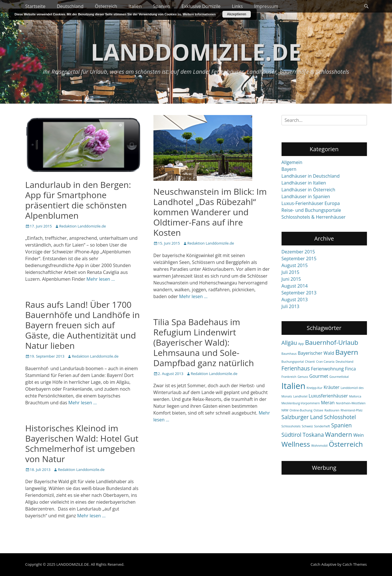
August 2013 (295, 300)
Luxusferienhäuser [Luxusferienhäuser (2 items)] (328, 396)
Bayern (289, 169)
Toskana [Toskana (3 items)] (313, 435)
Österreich (106, 6)
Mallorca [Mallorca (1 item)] (355, 396)
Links (237, 6)
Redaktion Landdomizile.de (83, 226)
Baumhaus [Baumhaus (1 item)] (289, 354)
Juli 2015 (291, 272)
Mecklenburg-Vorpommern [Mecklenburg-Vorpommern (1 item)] (301, 403)
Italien (135, 6)
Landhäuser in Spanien (306, 196)
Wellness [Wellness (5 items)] (296, 444)
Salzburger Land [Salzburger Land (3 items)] (302, 417)
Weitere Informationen (199, 14)
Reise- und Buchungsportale (311, 210)
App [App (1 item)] (301, 344)
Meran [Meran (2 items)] (328, 403)
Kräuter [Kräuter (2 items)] (332, 387)
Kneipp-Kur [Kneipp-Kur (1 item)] (315, 388)
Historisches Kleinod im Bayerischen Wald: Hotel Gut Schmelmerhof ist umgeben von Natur (82, 443)
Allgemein (292, 162)
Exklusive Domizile (201, 6)
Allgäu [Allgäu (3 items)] (289, 343)
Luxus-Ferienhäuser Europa (311, 203)
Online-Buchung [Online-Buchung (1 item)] (301, 410)
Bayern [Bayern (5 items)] (347, 352)
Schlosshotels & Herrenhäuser (314, 217)
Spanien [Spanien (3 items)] (341, 425)
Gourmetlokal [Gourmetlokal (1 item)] (339, 377)
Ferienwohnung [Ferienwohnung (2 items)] (327, 369)
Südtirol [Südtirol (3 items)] (292, 435)
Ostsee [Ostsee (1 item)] (318, 410)
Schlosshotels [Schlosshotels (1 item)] (291, 426)
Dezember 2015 (298, 252)
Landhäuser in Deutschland (311, 176)
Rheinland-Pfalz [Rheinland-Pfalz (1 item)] (352, 410)
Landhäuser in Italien (304, 183)
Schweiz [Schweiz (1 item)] (307, 426)
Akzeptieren (237, 14)
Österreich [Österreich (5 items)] (346, 444)
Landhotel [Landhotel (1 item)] (300, 396)
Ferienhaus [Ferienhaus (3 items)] (296, 368)
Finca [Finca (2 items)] (350, 369)
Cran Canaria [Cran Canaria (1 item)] (325, 362)
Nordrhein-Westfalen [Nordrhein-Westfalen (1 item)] (351, 403)
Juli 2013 (291, 306)
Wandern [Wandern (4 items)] (339, 434)
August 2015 (295, 265)
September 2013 (299, 293)
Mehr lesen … (101, 279)
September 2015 (299, 259)
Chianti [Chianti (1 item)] (310, 362)
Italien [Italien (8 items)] (294, 386)
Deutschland (70, 6)
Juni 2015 (291, 279)
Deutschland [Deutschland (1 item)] (344, 362)
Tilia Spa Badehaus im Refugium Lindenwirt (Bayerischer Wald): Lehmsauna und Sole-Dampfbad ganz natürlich (204, 342)
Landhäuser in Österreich (308, 190)
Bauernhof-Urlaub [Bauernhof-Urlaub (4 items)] (332, 342)
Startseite (35, 6)
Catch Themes (355, 564)
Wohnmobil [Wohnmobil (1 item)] (319, 446)
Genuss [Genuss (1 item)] (303, 377)
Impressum (266, 6)
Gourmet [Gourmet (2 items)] (319, 376)
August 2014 (295, 286)
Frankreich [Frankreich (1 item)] (289, 377)
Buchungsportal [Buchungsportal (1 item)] (293, 362)
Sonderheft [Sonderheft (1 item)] (322, 426)
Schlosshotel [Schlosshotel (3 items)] (340, 417)
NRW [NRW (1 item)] (285, 410)
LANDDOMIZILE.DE (196, 52)
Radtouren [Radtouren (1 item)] (332, 410)
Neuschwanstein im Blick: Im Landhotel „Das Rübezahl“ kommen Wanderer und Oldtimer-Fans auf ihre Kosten (210, 212)
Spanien (161, 6)
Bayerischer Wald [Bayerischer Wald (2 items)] (316, 353)
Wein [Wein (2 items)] (359, 435)
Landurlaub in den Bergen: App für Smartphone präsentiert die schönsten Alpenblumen (78, 200)
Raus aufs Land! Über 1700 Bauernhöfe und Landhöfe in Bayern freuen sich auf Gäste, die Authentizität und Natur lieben (83, 325)
